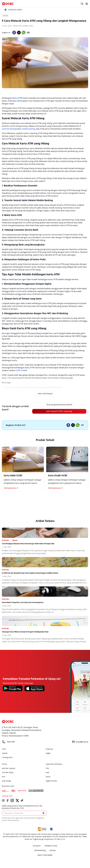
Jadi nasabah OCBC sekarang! (59, 411)
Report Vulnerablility (45, 855)
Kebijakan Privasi (51, 846)
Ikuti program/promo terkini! (59, 405)
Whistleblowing (40, 850)
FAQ (47, 768)
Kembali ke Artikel (13, 10)
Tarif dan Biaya (8, 772)
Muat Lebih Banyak (45, 394)
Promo (5, 764)
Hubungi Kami (7, 796)
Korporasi (49, 749)
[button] (43, 813)
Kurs (4, 777)
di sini (63, 839)
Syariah (5, 753)
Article (48, 777)
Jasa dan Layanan (9, 768)
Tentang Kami (7, 757)
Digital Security (51, 781)
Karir (47, 772)
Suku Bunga (6, 781)
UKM (4, 749)
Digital (48, 753)
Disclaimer (37, 846)
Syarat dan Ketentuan (54, 764)
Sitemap (53, 850)
